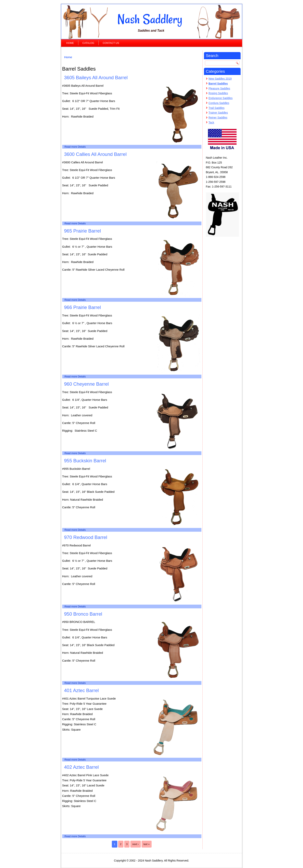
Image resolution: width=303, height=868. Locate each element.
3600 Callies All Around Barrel (95, 154)
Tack (211, 122)
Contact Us (111, 43)
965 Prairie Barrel (83, 231)
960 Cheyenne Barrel (87, 384)
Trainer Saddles (218, 113)
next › (136, 844)
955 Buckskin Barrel (85, 461)
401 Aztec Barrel (82, 690)
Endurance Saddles (221, 98)
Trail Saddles (216, 108)
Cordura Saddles (219, 103)
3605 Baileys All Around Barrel (96, 78)
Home (70, 43)
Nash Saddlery (150, 19)
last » (147, 844)
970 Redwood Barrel (86, 537)
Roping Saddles (218, 93)
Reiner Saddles (218, 118)
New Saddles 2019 (220, 79)
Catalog (88, 43)
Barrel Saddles (218, 84)
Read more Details (75, 147)
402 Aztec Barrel (82, 767)
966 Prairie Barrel (83, 307)
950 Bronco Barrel (83, 614)
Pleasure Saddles (219, 88)
